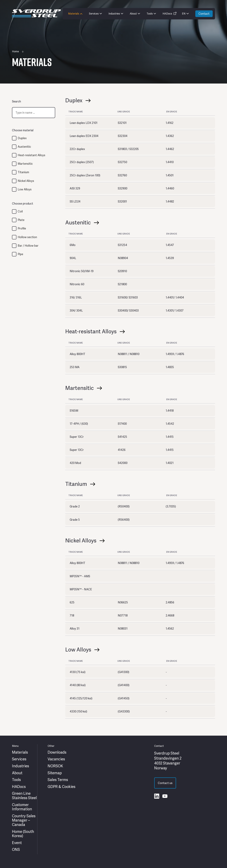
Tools (16, 780)
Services (19, 759)
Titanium (23, 172)
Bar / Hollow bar (28, 246)
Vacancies (56, 759)
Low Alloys (25, 189)
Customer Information (22, 807)
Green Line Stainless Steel (24, 796)
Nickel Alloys (26, 181)
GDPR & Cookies (61, 787)
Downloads (57, 752)
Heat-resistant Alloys (31, 155)
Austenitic (24, 147)
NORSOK (55, 766)
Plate (21, 220)
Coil (20, 211)
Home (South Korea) (23, 834)
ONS (16, 850)
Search (16, 101)
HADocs (19, 787)
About (17, 773)
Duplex (22, 138)
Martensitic (25, 164)
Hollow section (27, 237)
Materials (20, 752)
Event (17, 843)
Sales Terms (58, 780)
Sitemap (55, 773)
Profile (22, 228)
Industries (20, 766)
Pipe (20, 254)
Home (15, 51)
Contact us (165, 783)
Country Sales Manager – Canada (24, 820)
